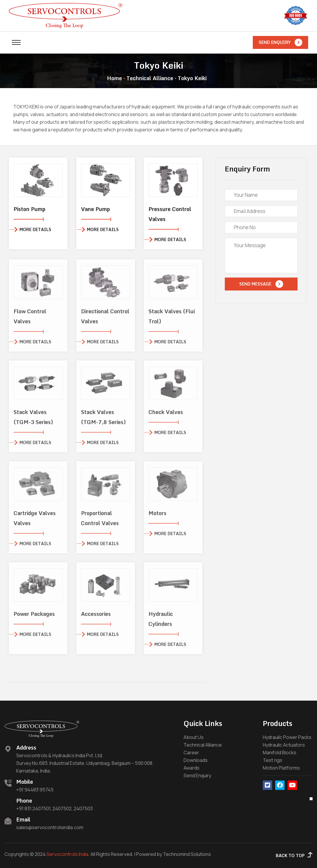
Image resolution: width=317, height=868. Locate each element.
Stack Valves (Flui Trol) (172, 320)
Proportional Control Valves (100, 522)
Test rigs (273, 760)
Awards (191, 768)
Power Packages (34, 618)
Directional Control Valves (105, 320)
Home (114, 78)
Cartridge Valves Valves (35, 522)
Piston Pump (29, 210)
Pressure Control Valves (170, 215)
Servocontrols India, (68, 854)
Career (191, 753)
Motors (157, 517)
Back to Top (294, 855)
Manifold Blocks (280, 753)
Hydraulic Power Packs (287, 737)
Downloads (196, 760)
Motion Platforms (281, 768)
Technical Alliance (150, 78)
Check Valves (166, 416)
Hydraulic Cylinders (161, 623)
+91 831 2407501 (33, 808)
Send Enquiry (197, 775)
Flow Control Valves (30, 320)
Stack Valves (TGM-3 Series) (33, 421)
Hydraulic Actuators (284, 745)
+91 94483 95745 (35, 790)
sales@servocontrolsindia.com (50, 827)
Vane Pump (95, 210)
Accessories (96, 618)
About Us (194, 737)
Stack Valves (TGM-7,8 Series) (103, 421)
